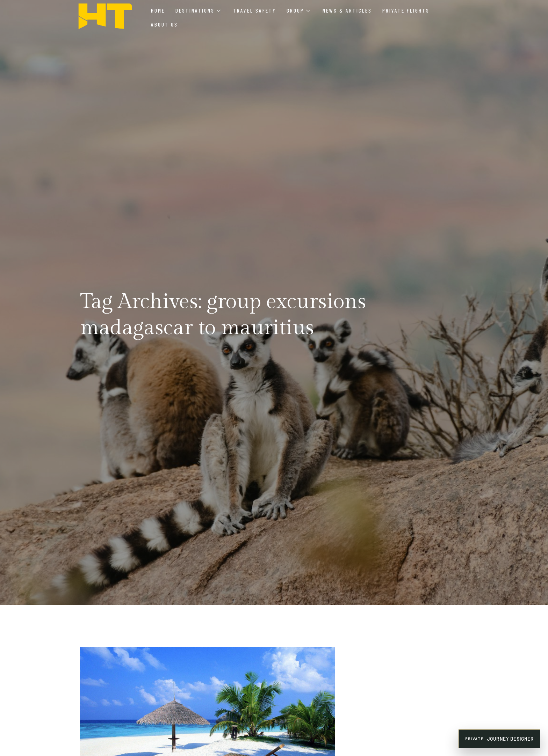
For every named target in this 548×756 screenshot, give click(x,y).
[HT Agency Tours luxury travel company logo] (105, 16)
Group (298, 10)
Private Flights (406, 10)
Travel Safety (255, 10)
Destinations (198, 10)
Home (158, 10)
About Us (164, 24)
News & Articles (347, 10)
